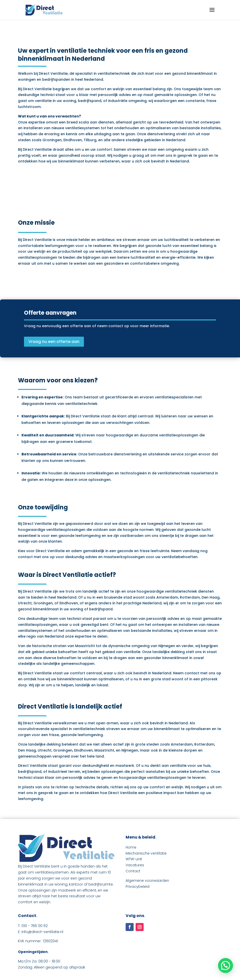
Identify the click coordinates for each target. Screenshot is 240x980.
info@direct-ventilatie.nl (42, 932)
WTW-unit (134, 859)
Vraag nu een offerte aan (54, 342)
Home (131, 847)
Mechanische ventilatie (146, 853)
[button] (226, 966)
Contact (133, 871)
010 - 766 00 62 (35, 926)
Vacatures (135, 865)
